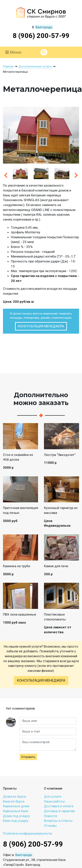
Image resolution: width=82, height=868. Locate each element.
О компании (53, 788)
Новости (51, 816)
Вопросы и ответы (58, 821)
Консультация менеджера (41, 326)
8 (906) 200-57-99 (41, 36)
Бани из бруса (14, 801)
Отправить (28, 757)
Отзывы (50, 826)
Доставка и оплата (59, 806)
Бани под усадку (16, 821)
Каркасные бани (16, 811)
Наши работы (54, 801)
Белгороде (44, 27)
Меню (13, 52)
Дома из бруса (14, 796)
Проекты (10, 788)
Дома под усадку (16, 816)
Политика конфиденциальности (27, 833)
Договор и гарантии (59, 811)
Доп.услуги (53, 796)
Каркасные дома (16, 806)
